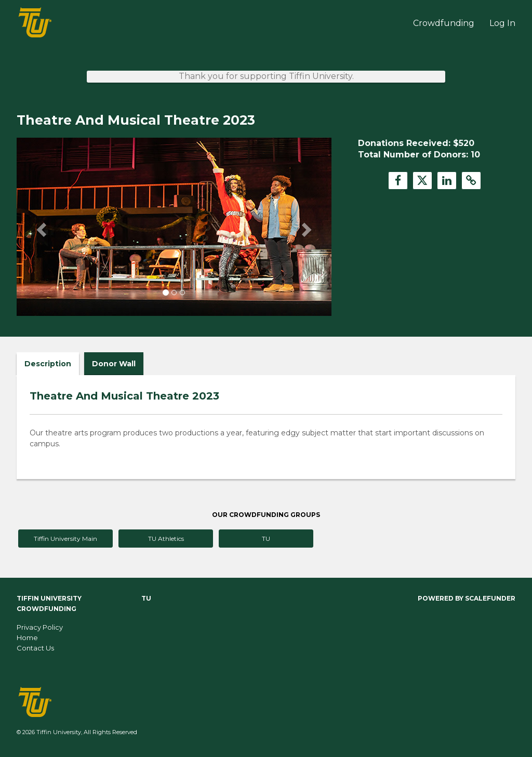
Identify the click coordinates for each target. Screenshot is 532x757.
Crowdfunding (445, 23)
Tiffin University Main (65, 539)
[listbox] (174, 227)
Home (27, 638)
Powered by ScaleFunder (467, 598)
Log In (502, 23)
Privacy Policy (40, 627)
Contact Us (35, 648)
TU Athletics (166, 539)
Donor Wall (114, 364)
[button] (40, 227)
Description (48, 364)
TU (266, 539)
